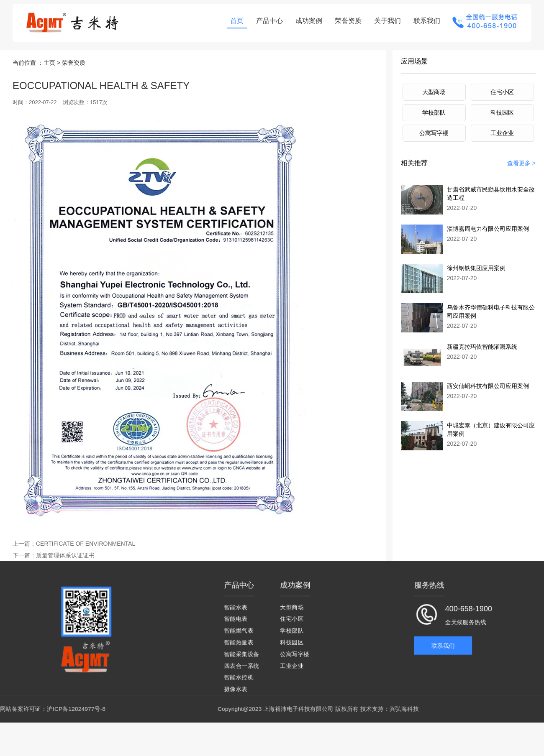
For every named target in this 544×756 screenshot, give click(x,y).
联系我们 (425, 21)
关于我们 (385, 21)
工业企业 (502, 125)
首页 (235, 21)
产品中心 (267, 21)
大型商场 (434, 83)
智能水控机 (239, 678)
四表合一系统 (241, 667)
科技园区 (502, 104)
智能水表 (236, 611)
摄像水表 (236, 690)
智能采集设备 (241, 656)
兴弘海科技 (404, 709)
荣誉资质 (346, 21)
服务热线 (429, 590)
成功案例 (307, 21)
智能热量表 (239, 645)
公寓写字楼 (434, 125)
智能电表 (236, 622)
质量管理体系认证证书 (54, 554)
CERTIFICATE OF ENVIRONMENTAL (77, 542)
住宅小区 (502, 83)
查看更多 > (521, 156)
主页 (49, 54)
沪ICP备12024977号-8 (76, 709)
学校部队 (434, 104)
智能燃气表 (239, 633)
